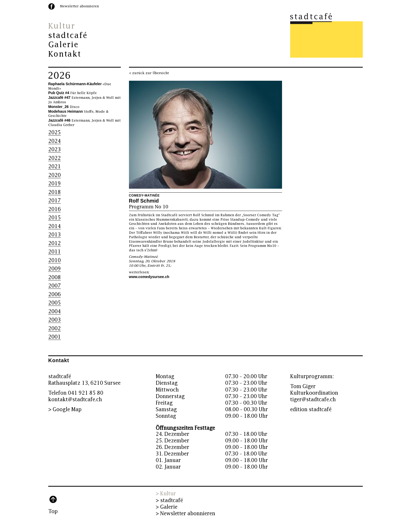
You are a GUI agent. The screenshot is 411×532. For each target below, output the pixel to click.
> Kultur (166, 494)
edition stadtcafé (311, 409)
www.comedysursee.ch (149, 277)
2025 (55, 132)
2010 (55, 260)
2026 (59, 76)
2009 (55, 269)
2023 (55, 150)
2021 (55, 167)
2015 (55, 218)
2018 (55, 192)
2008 (55, 277)
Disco (64, 107)
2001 (55, 337)
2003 (55, 320)
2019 (55, 184)
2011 (55, 252)
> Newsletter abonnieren (185, 514)
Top (53, 511)
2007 (55, 286)
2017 (55, 201)
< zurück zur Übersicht (149, 73)
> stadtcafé (169, 500)
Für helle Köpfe (72, 93)
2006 (55, 294)
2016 (55, 209)
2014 (55, 226)
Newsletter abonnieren (79, 6)
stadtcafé (68, 36)
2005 (55, 303)
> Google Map (65, 409)
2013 (55, 235)
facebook (52, 6)
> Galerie (167, 507)
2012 (55, 243)
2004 (55, 311)
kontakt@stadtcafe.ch (75, 400)
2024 (55, 141)
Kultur (62, 26)
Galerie (63, 45)
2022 (55, 158)
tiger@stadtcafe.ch (313, 400)
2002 (55, 329)
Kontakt (65, 54)
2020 (55, 175)
